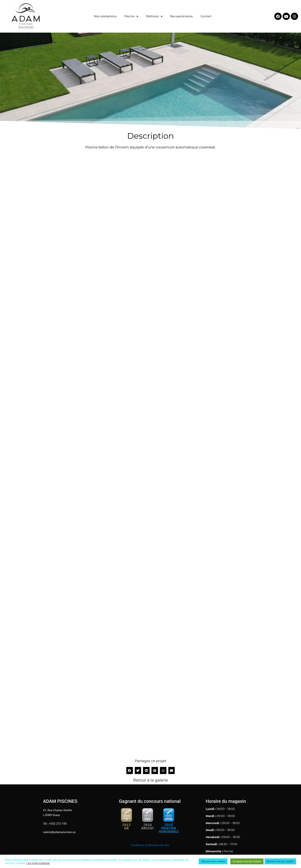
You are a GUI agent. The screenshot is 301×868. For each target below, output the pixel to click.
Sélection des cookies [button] (213, 861)
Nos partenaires (181, 16)
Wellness (154, 16)
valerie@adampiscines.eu (59, 832)
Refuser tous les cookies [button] (280, 861)
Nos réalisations (105, 16)
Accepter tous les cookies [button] (247, 861)
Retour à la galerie (150, 780)
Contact (206, 16)
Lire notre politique (38, 863)
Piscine (131, 16)
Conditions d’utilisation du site (150, 845)
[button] (130, 770)
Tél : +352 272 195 (55, 824)
